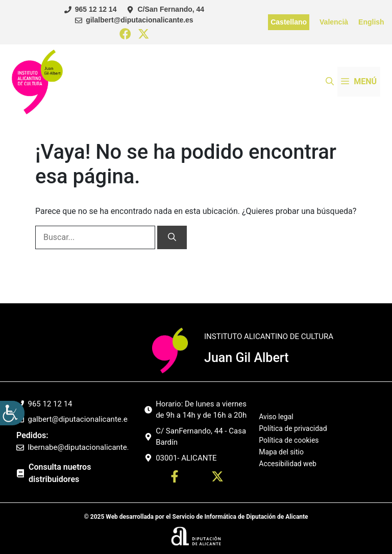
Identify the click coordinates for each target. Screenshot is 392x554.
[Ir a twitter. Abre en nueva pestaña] (217, 478)
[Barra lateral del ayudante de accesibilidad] (12, 413)
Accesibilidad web (288, 464)
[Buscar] (172, 237)
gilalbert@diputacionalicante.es (139, 20)
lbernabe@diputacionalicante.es (83, 447)
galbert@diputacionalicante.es (80, 419)
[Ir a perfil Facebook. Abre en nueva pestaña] (175, 478)
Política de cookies (289, 440)
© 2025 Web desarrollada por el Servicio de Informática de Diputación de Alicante (196, 517)
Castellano (289, 22)
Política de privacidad (293, 428)
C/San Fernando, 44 (171, 9)
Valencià (334, 22)
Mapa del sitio (281, 452)
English (371, 22)
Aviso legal (276, 417)
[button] (330, 82)
